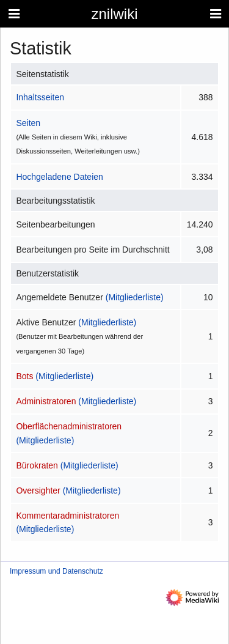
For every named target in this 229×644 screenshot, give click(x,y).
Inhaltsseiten (40, 97)
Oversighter (38, 490)
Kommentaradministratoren (67, 516)
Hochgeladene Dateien (59, 177)
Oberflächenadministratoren (69, 426)
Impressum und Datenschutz (56, 571)
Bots (24, 376)
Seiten (28, 123)
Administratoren (46, 401)
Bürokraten (37, 465)
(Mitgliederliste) (135, 297)
